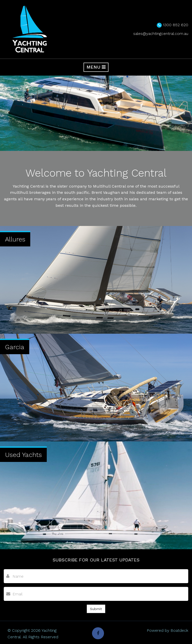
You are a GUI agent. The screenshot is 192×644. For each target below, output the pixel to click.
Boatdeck (179, 630)
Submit (96, 609)
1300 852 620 (176, 25)
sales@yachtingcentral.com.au (161, 34)
